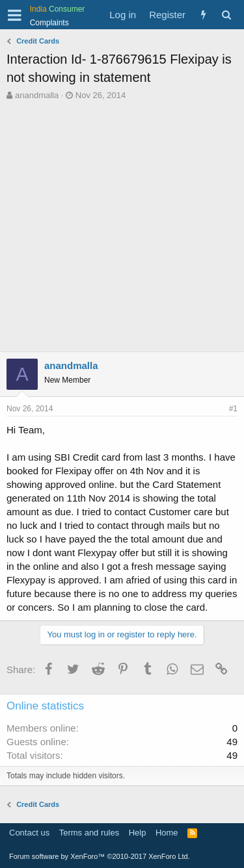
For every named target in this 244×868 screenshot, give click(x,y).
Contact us (29, 833)
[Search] (226, 15)
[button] (15, 15)
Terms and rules (89, 833)
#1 (233, 409)
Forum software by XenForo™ (100, 856)
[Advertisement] (122, 230)
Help (138, 833)
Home (167, 833)
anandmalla (37, 95)
